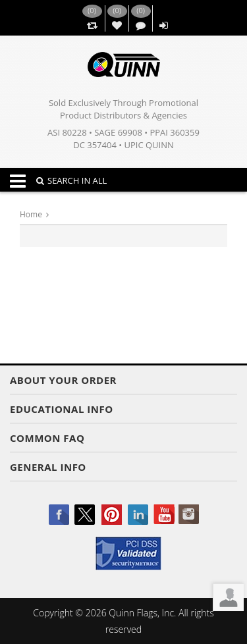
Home (31, 214)
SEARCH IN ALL (71, 180)
